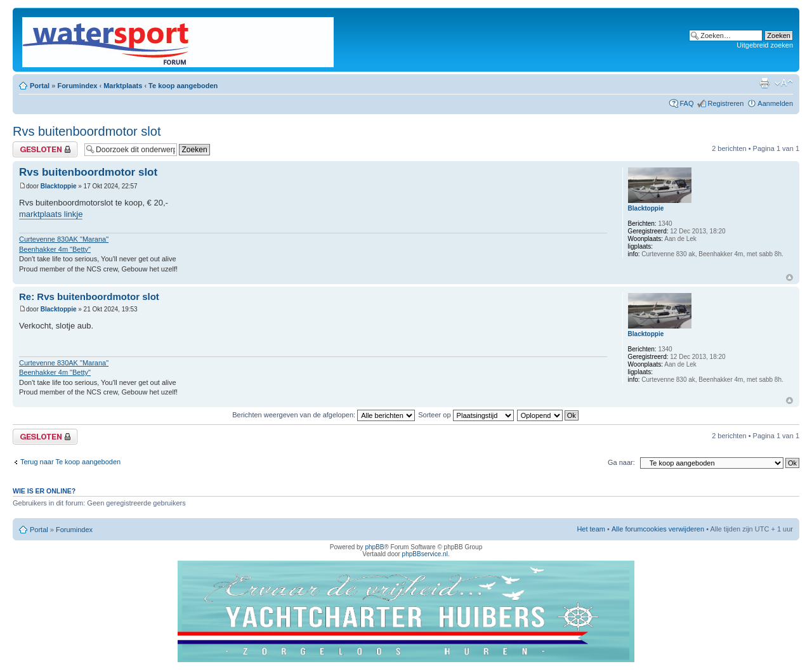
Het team (591, 529)
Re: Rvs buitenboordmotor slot (89, 296)
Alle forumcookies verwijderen (658, 529)
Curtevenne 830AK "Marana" (64, 239)
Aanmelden (775, 103)
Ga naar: (621, 462)
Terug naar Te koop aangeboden (70, 462)
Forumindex (77, 86)
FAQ (686, 103)
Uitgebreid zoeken (765, 45)
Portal (40, 86)
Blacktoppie (59, 186)
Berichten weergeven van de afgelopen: (324, 415)
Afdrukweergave (764, 83)
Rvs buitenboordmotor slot (87, 131)
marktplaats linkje (51, 214)
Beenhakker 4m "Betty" (55, 249)
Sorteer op (466, 415)
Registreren (725, 103)
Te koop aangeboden (183, 86)
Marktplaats (123, 86)
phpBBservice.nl (425, 554)
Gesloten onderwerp (45, 149)
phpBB (374, 547)
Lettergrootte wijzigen (784, 83)
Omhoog (789, 277)
